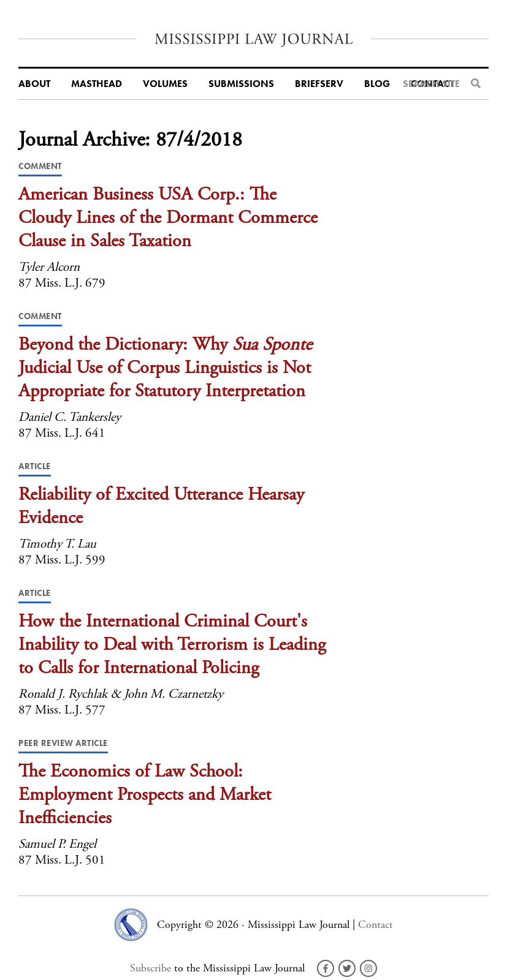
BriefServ (319, 84)
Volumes (165, 84)
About (34, 84)
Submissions (241, 84)
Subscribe (151, 968)
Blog (377, 84)
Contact (375, 925)
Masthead (97, 84)
